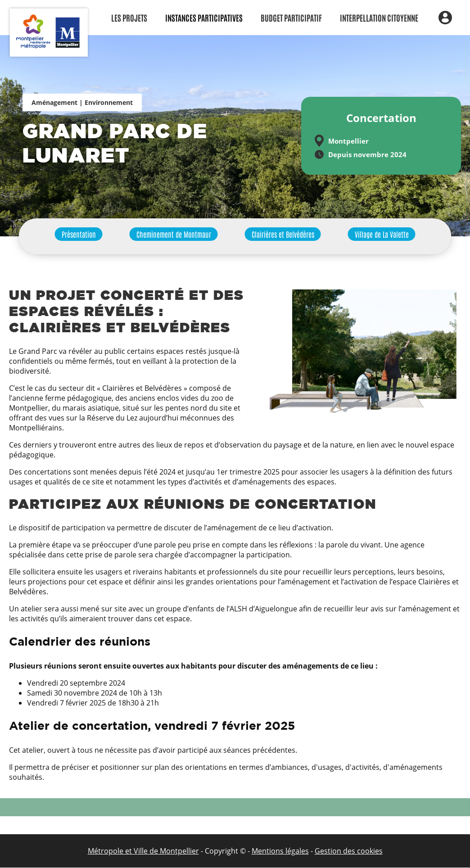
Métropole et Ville (118, 851)
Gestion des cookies (349, 851)
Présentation (79, 234)
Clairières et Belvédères (283, 234)
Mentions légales (280, 851)
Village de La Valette (382, 234)
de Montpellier (173, 851)
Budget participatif (291, 18)
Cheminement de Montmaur (174, 234)
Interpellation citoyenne (379, 18)
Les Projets (129, 18)
